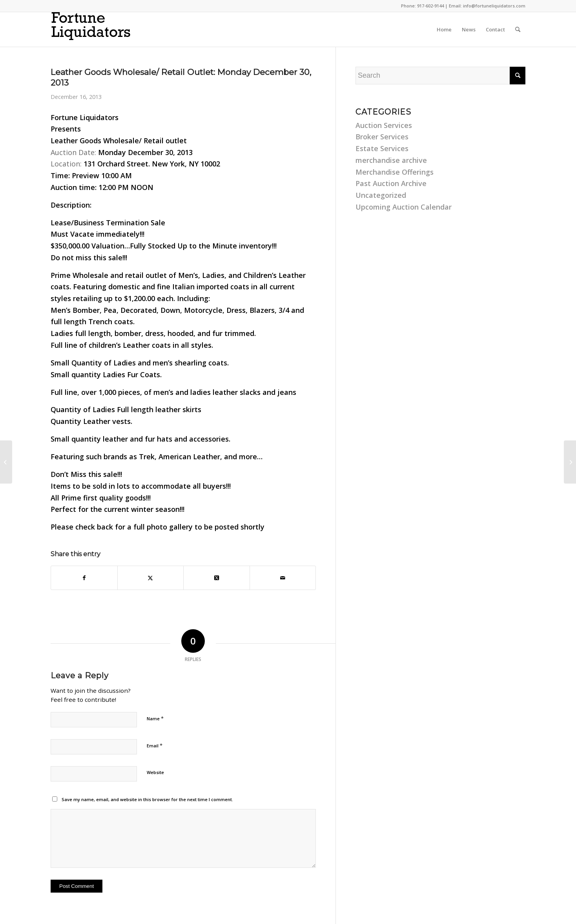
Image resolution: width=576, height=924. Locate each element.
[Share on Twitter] (151, 578)
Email (155, 745)
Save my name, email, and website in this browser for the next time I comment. (147, 799)
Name (155, 718)
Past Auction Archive (391, 183)
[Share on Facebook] (84, 578)
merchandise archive (391, 160)
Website (155, 772)
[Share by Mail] (283, 578)
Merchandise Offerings (395, 172)
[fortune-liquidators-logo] (98, 29)
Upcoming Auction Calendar (404, 207)
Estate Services (382, 148)
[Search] (518, 29)
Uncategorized (381, 195)
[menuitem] (444, 29)
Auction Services (384, 125)
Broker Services (382, 137)
